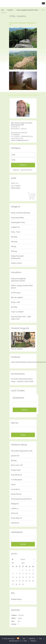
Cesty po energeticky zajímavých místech (27, 10)
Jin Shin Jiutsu (16, 293)
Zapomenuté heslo (26, 170)
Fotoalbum (10, 10)
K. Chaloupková (17, 480)
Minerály (14, 242)
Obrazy (14, 246)
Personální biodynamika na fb (22, 451)
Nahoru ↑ (34, 641)
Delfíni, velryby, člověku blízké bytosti (22, 287)
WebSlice (32, 639)
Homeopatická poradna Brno (21, 499)
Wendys (14, 460)
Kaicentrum (15, 523)
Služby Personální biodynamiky (17, 257)
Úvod (2, 10)
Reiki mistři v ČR (17, 465)
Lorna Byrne (15, 489)
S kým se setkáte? (17, 312)
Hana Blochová (16, 475)
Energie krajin (16, 470)
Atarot (13, 484)
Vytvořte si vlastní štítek (25, 381)
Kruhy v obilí (16, 302)
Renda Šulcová (16, 494)
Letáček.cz (15, 508)
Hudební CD (15, 227)
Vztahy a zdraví (16, 263)
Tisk (40, 639)
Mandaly (14, 237)
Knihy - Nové (16, 232)
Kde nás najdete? (17, 297)
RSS (24, 639)
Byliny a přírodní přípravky (21, 213)
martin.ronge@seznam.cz (20, 140)
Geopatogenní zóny (18, 222)
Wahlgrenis (15, 504)
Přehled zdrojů (16, 599)
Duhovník (14, 513)
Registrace (16, 170)
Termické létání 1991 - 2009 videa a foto (21, 318)
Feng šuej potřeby (17, 217)
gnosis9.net (15, 456)
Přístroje (14, 251)
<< (13, 559)
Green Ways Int (16, 518)
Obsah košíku (16, 188)
